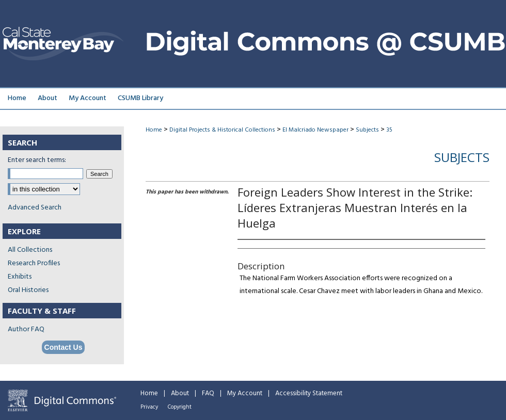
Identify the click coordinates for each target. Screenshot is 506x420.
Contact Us (64, 347)
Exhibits (20, 277)
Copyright (180, 407)
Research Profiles (34, 263)
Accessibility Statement (309, 393)
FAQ (208, 393)
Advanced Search (35, 208)
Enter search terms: (37, 160)
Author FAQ (26, 329)
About (180, 393)
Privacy (149, 407)
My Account (245, 393)
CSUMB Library (140, 98)
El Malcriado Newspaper (315, 130)
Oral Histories (28, 290)
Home (154, 130)
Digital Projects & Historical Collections (222, 130)
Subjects (367, 130)
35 (389, 130)
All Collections (30, 250)
